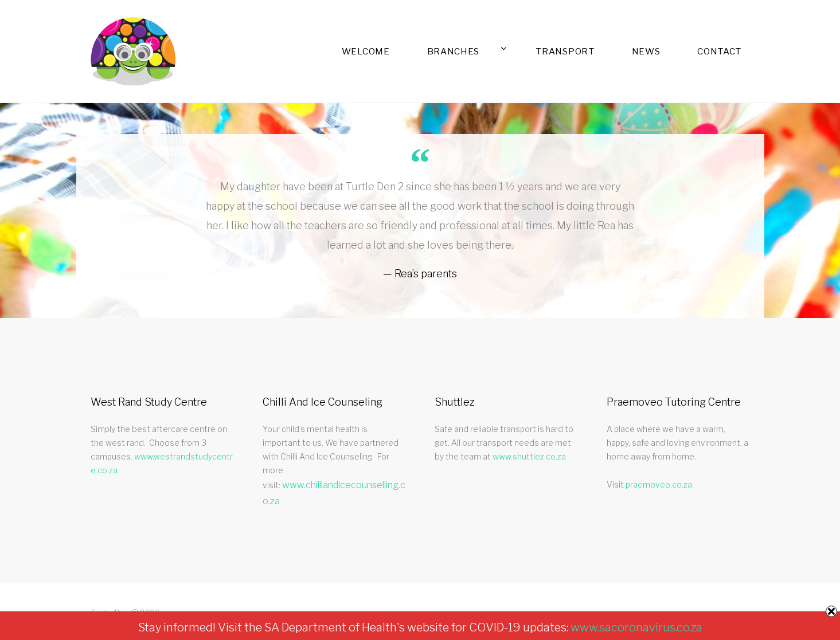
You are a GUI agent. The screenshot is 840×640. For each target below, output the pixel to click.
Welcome (497, 51)
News (683, 51)
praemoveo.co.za (659, 484)
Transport (628, 51)
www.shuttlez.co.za (529, 456)
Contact (733, 51)
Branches (561, 51)
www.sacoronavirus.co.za (636, 627)
